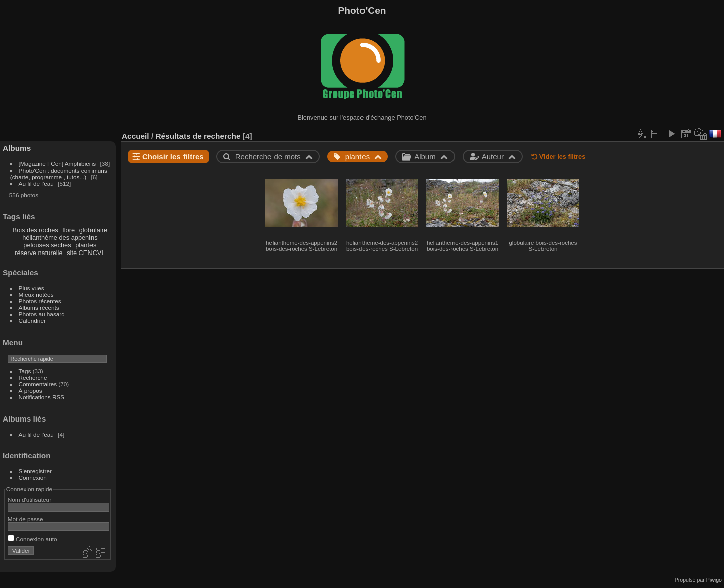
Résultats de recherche (198, 136)
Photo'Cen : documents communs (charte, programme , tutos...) (59, 174)
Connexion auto (32, 539)
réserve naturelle (38, 253)
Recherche (33, 377)
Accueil (135, 136)
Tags (25, 371)
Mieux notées (36, 295)
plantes (86, 245)
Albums (17, 148)
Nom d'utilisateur (29, 500)
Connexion (33, 478)
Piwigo (714, 580)
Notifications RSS (42, 397)
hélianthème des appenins (60, 238)
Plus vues (31, 288)
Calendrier (32, 321)
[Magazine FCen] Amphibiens (57, 164)
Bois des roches (35, 230)
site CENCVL (86, 253)
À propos (30, 391)
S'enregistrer (35, 471)
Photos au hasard (42, 314)
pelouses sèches (47, 245)
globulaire (94, 230)
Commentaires (38, 384)
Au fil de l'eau (37, 183)
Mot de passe (25, 519)
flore (69, 230)
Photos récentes (40, 301)
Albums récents (39, 308)
